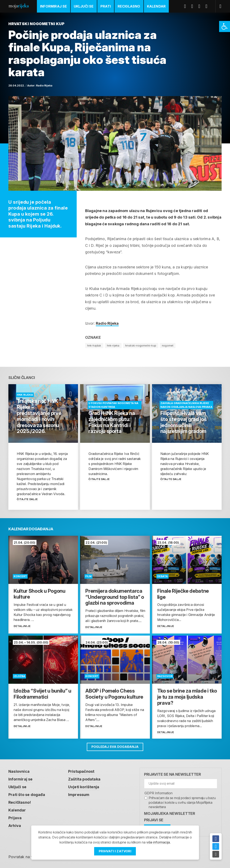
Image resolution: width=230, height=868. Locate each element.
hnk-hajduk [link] (94, 346)
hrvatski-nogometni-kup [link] (141, 346)
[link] (225, 26)
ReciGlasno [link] (129, 6)
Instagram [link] (208, 6)
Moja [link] (18, 6)
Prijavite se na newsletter (172, 774)
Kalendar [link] (156, 6)
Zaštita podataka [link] (84, 779)
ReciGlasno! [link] (20, 802)
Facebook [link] (187, 6)
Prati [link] (106, 6)
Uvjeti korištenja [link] (84, 786)
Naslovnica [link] (19, 771)
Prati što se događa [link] (27, 794)
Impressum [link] (79, 794)
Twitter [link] (194, 6)
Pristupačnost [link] (81, 771)
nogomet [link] (168, 346)
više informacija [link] (158, 842)
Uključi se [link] (84, 6)
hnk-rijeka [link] (113, 346)
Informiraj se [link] (54, 6)
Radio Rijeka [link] (44, 86)
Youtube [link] (201, 6)
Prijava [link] (15, 817)
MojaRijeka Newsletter (170, 813)
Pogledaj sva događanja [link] (115, 747)
